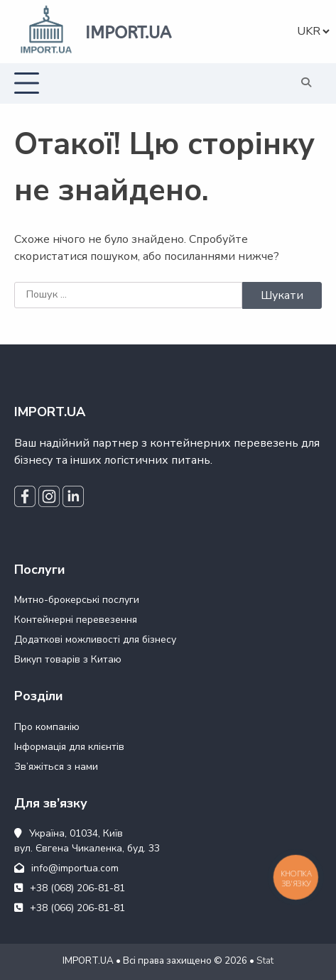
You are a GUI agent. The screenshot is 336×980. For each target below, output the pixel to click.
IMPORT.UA (128, 33)
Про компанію (47, 727)
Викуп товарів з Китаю (68, 659)
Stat (265, 961)
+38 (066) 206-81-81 (70, 908)
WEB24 (63, 969)
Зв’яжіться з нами (56, 767)
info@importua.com (66, 868)
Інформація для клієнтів (69, 747)
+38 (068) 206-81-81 (70, 888)
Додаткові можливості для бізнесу (95, 639)
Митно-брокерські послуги (77, 600)
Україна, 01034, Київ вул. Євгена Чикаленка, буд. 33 (87, 841)
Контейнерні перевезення (76, 620)
